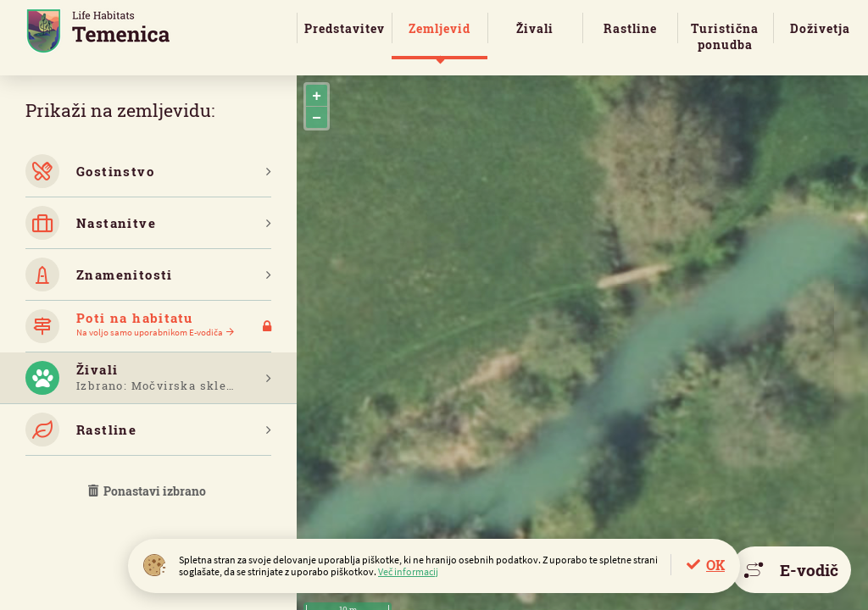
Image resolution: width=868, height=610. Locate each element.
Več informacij (408, 571)
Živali (535, 28)
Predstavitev (345, 28)
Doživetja (820, 28)
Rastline (630, 28)
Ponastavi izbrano (148, 491)
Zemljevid (440, 28)
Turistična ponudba (725, 36)
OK (715, 565)
